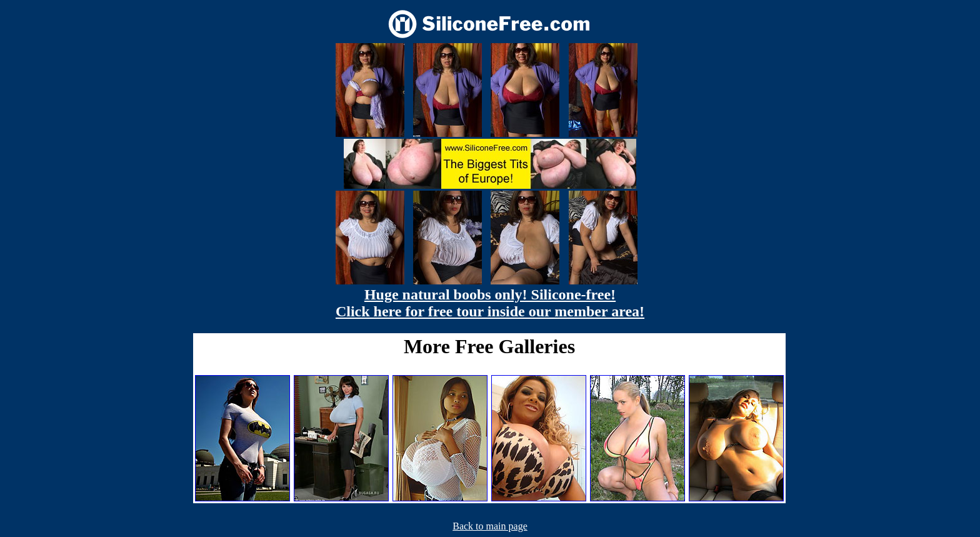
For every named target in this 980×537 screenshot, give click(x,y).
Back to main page (490, 526)
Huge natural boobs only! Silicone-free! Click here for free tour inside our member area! (490, 303)
